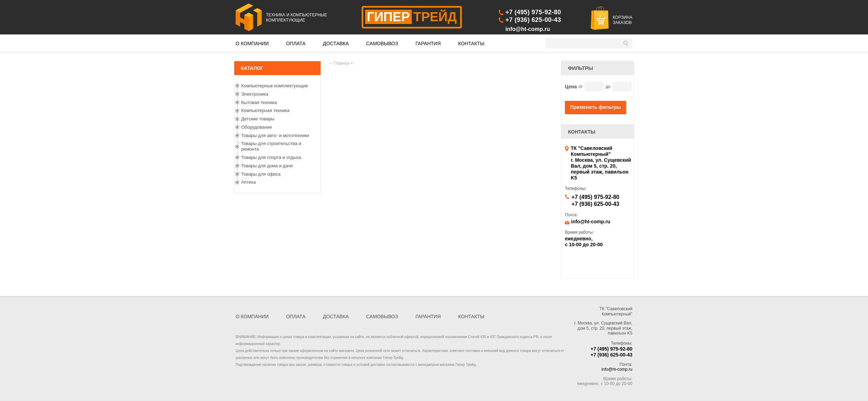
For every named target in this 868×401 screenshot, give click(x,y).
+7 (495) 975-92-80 (533, 12)
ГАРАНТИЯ (428, 43)
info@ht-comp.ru (528, 29)
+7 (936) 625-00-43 (533, 20)
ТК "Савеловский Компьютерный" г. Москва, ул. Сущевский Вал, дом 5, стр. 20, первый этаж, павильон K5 (601, 163)
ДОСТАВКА (336, 43)
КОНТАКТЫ (471, 43)
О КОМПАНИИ (252, 43)
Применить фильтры (595, 107)
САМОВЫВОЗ (382, 43)
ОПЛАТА (296, 43)
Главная (341, 63)
